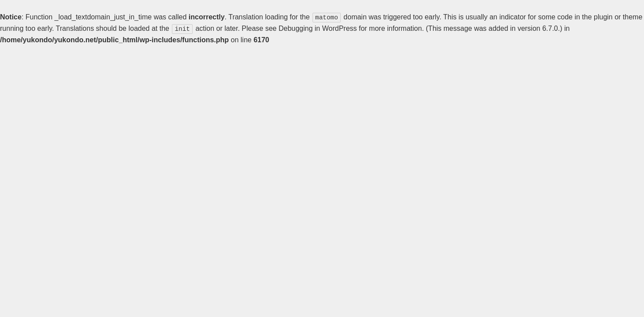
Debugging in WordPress (318, 28)
